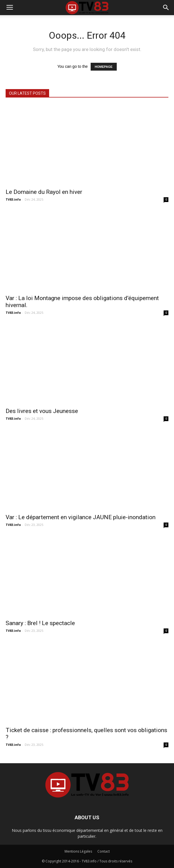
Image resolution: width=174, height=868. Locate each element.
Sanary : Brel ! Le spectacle (40, 623)
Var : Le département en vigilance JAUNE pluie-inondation (81, 517)
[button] (166, 8)
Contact (104, 851)
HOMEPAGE (104, 67)
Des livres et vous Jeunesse (42, 411)
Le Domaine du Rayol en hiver (44, 192)
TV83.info (13, 199)
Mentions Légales (78, 851)
